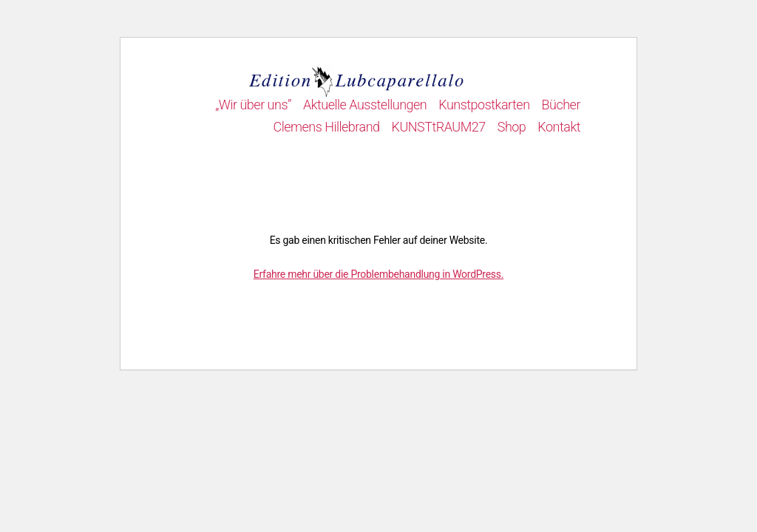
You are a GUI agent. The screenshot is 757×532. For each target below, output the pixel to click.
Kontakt (559, 127)
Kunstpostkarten (484, 105)
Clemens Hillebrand (326, 127)
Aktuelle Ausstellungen (365, 105)
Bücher (561, 105)
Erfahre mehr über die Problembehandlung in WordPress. (378, 274)
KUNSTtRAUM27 (439, 127)
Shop (512, 127)
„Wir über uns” (253, 105)
